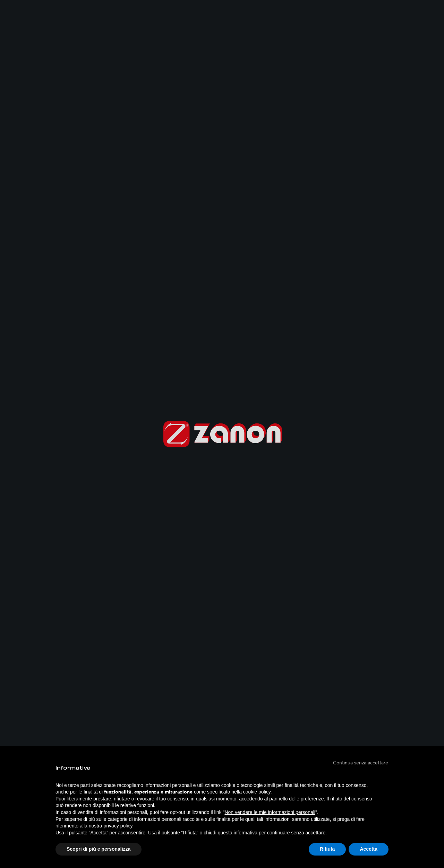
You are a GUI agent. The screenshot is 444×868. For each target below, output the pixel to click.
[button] (361, 763)
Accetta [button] (369, 849)
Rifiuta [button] (327, 849)
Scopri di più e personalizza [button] (99, 849)
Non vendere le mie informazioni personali (270, 812)
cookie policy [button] (257, 792)
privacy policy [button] (118, 826)
